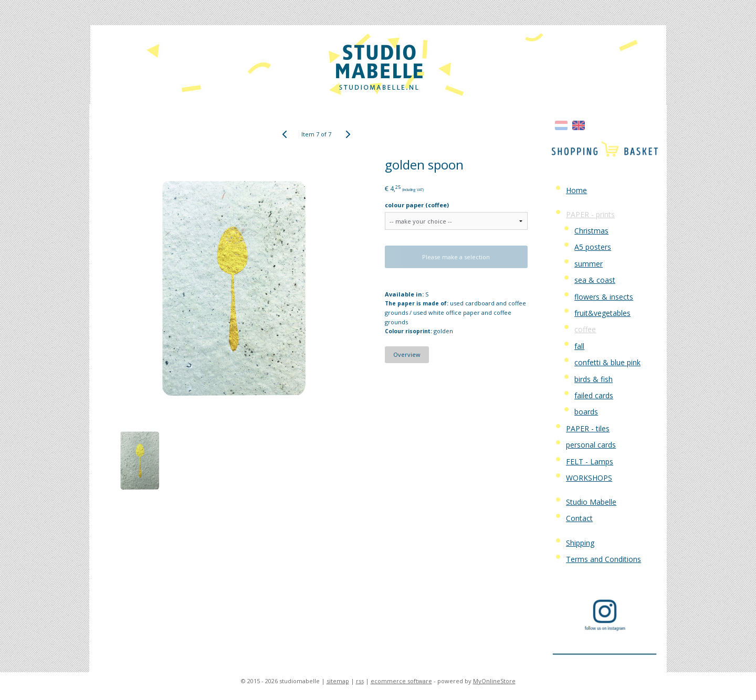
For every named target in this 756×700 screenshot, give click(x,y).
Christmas (591, 231)
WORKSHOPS (589, 478)
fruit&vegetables (602, 313)
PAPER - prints (590, 214)
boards (586, 412)
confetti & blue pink (607, 362)
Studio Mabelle (591, 502)
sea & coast (595, 280)
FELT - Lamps (590, 462)
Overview (407, 354)
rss (360, 681)
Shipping (580, 543)
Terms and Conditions (603, 559)
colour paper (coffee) (417, 205)
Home (576, 190)
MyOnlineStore (494, 681)
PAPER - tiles (588, 428)
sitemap (338, 681)
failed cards (594, 395)
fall (579, 346)
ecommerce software (401, 681)
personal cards (591, 445)
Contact (579, 518)
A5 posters (593, 247)
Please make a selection (456, 257)
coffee (585, 329)
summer (589, 264)
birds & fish (594, 379)
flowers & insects (604, 297)
